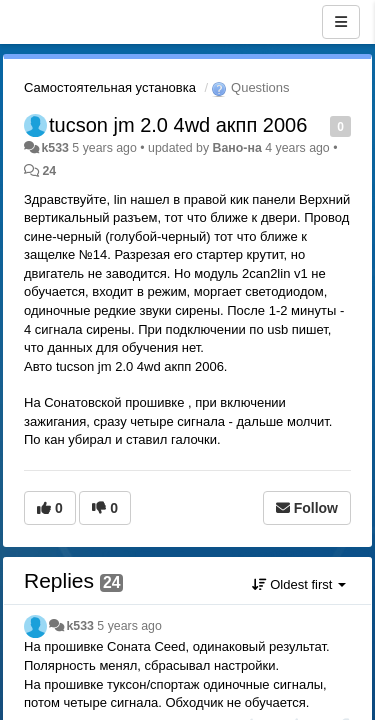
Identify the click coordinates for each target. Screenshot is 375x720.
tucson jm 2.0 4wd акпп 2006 (178, 125)
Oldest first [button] (299, 584)
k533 (54, 148)
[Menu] (341, 22)
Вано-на (237, 148)
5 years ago (129, 626)
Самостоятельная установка (110, 87)
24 (49, 171)
